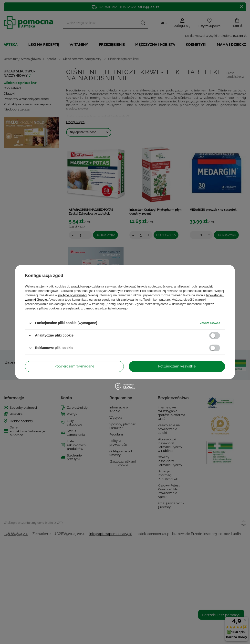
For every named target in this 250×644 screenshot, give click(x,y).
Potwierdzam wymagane (74, 366)
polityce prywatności (73, 295)
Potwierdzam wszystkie (177, 366)
